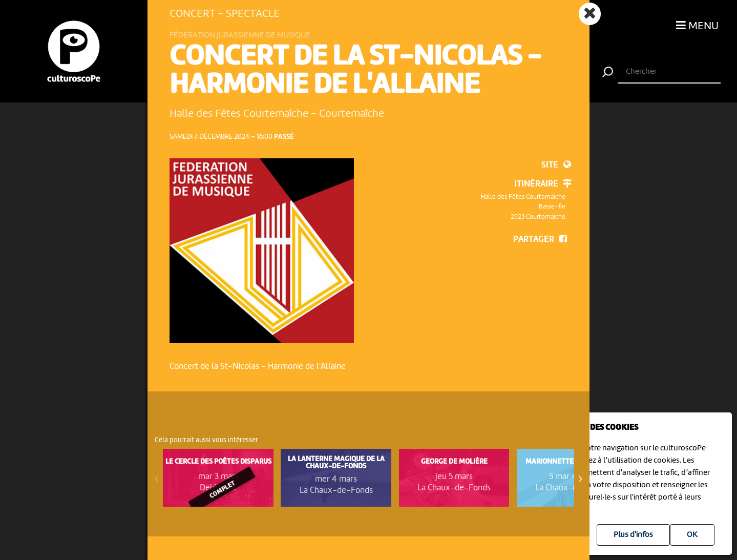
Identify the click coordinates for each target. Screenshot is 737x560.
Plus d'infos (633, 535)
